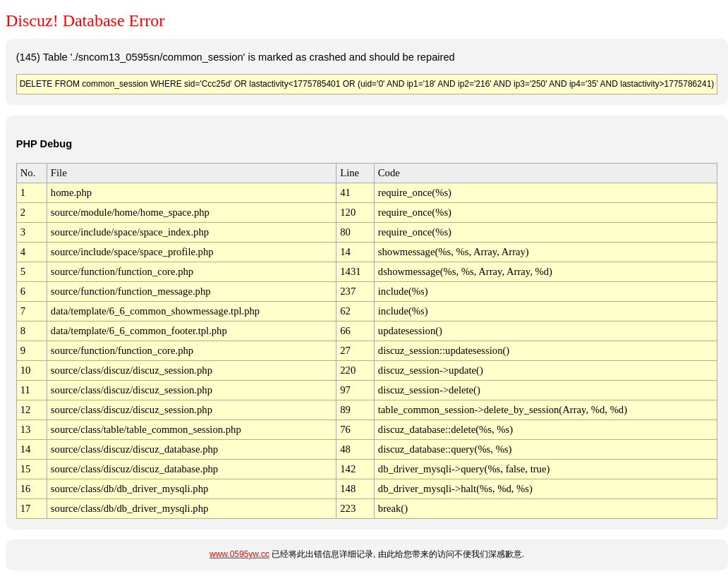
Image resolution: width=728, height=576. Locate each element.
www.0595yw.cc (239, 554)
